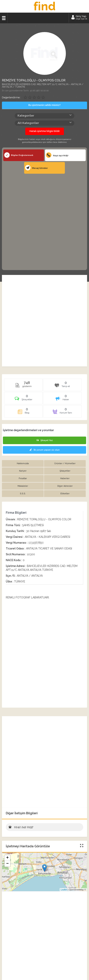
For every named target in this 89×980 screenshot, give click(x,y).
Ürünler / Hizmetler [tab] (65, 463)
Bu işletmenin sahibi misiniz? (44, 105)
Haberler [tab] (65, 478)
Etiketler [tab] (65, 494)
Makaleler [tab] (23, 486)
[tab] (23, 399)
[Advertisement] (44, 221)
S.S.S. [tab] (23, 494)
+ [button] (7, 858)
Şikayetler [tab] (65, 471)
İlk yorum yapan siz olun (45, 450)
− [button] (7, 864)
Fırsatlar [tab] (23, 478)
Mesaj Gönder (36, 168)
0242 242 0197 (57, 155)
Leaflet (64, 890)
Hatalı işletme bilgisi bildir (45, 131)
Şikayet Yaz (45, 440)
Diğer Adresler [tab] (65, 486)
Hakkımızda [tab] (23, 463)
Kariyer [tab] (23, 471)
